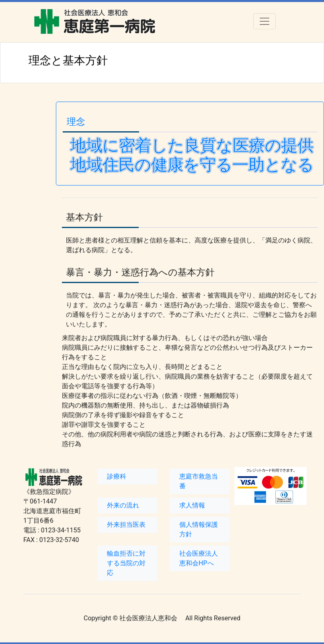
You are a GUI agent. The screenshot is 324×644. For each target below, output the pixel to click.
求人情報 (192, 505)
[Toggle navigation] (265, 21)
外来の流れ (123, 505)
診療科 (117, 476)
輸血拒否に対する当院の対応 (126, 563)
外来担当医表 (126, 525)
